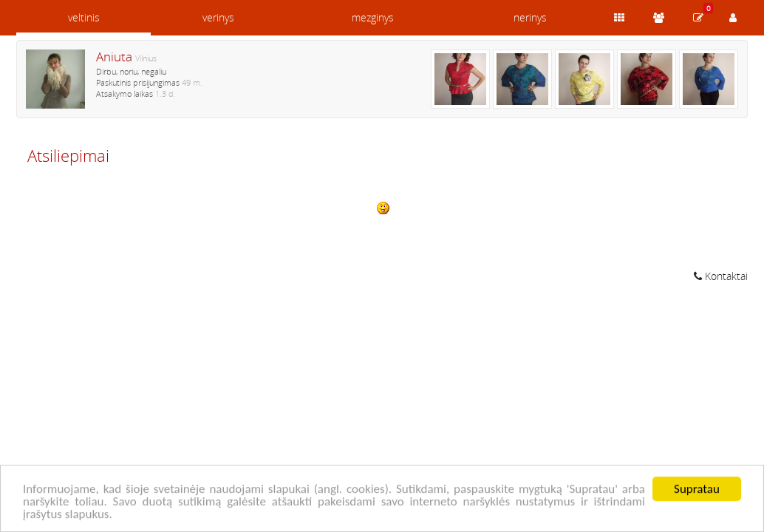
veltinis (84, 17)
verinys (218, 17)
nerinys (530, 17)
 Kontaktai (721, 276)
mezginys (373, 17)
